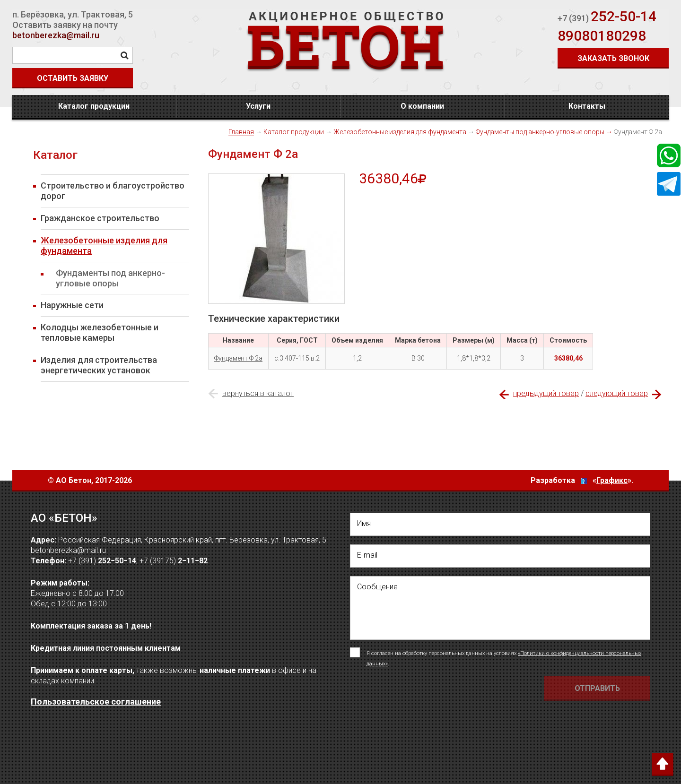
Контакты (587, 106)
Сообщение (377, 587)
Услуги (258, 106)
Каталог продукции (94, 106)
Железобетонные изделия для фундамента (400, 132)
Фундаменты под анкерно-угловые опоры (540, 132)
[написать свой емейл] (500, 556)
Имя (364, 523)
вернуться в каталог (258, 393)
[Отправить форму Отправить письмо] (597, 688)
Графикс (612, 480)
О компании (422, 106)
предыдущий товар (546, 393)
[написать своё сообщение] (500, 608)
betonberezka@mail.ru (56, 35)
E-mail (367, 555)
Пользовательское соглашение (96, 702)
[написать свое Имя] (500, 524)
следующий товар (617, 393)
